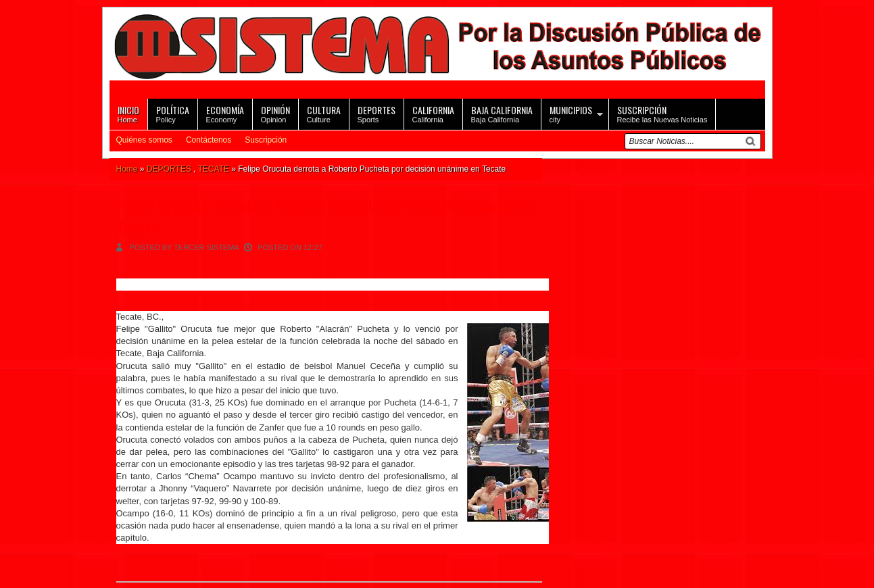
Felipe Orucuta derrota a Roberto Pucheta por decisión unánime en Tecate (327, 216)
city (571, 113)
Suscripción (266, 140)
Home (128, 113)
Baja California (502, 113)
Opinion (275, 113)
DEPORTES (169, 169)
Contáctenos (209, 140)
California (433, 113)
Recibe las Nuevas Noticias (662, 113)
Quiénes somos (144, 140)
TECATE (213, 169)
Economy (225, 113)
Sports (377, 113)
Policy (173, 113)
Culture (324, 113)
